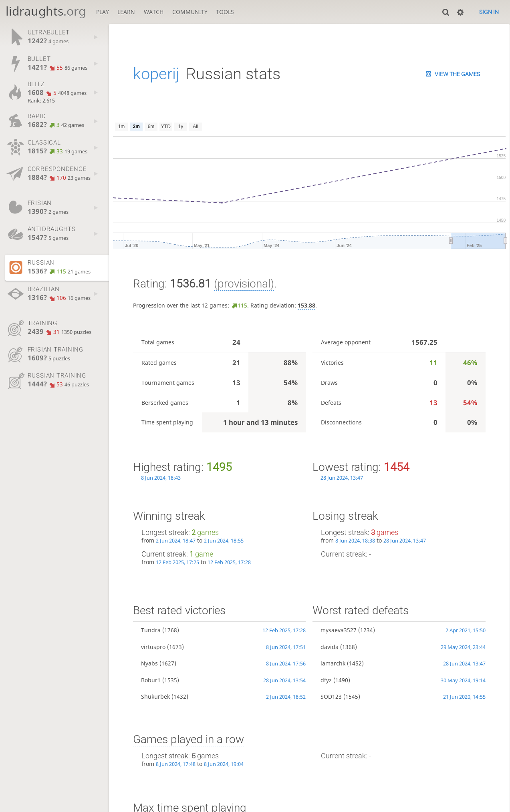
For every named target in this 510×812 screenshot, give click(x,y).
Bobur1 (151, 680)
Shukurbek (155, 696)
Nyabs (149, 663)
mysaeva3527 (339, 630)
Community (190, 12)
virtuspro (153, 647)
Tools (225, 12)
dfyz (326, 680)
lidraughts (46, 11)
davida (330, 647)
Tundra (151, 630)
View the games (457, 74)
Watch (154, 12)
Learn (126, 12)
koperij (156, 74)
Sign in (489, 12)
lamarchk (333, 663)
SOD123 (331, 696)
